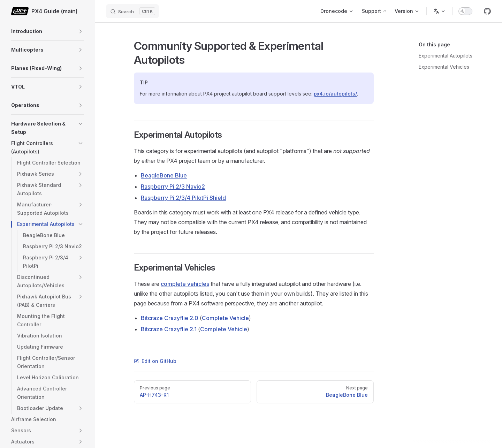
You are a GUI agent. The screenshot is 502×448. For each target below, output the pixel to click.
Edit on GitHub (155, 361)
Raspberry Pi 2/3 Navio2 (173, 187)
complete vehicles (185, 284)
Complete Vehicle (225, 318)
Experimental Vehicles (444, 67)
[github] (487, 11)
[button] (81, 31)
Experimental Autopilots (446, 56)
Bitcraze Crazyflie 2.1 (169, 329)
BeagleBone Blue (164, 175)
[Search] (132, 11)
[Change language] (440, 11)
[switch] (465, 11)
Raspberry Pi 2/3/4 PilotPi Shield (183, 198)
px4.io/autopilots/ (335, 94)
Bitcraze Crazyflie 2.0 (170, 318)
